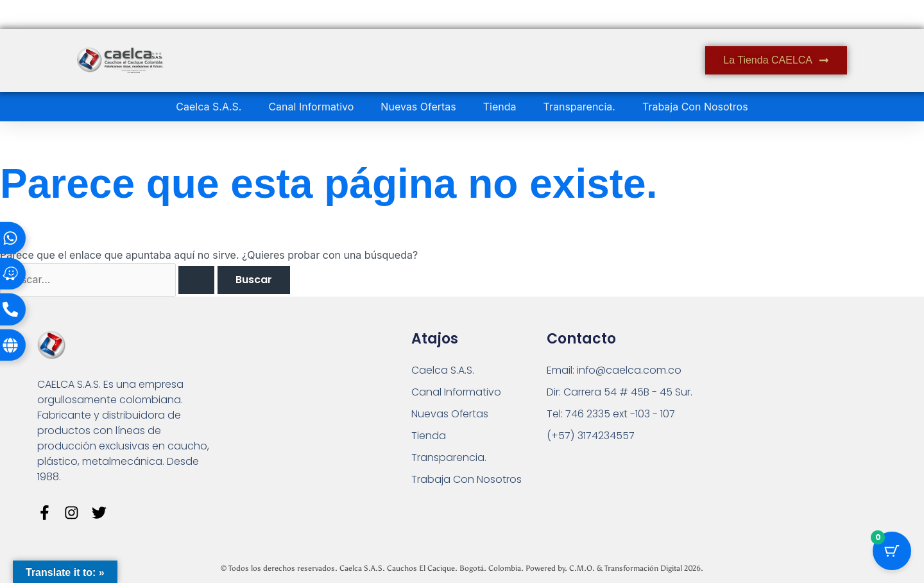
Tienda (500, 107)
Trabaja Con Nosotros (695, 107)
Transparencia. (579, 107)
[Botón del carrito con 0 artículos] (892, 551)
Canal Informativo (311, 107)
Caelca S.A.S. (209, 107)
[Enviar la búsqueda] (197, 280)
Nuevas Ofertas (418, 107)
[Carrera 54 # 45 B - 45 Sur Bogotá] (785, 409)
